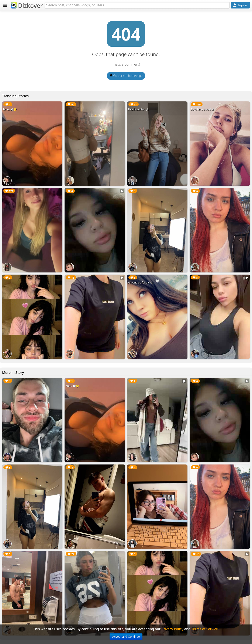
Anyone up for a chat (141, 283)
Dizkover (27, 6)
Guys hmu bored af (202, 109)
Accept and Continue (126, 637)
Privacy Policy (172, 629)
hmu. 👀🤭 (10, 109)
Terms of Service (205, 629)
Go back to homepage (126, 76)
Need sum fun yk (139, 109)
